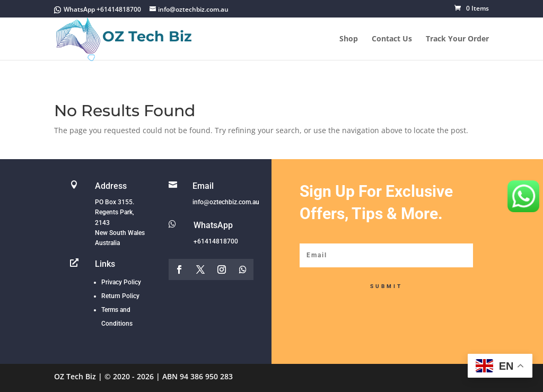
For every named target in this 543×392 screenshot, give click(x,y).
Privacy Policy (121, 282)
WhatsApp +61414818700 (102, 9)
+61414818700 (216, 241)
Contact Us (392, 39)
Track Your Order (457, 39)
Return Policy (120, 296)
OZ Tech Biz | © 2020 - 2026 (104, 376)
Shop (349, 39)
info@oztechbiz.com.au (226, 202)
